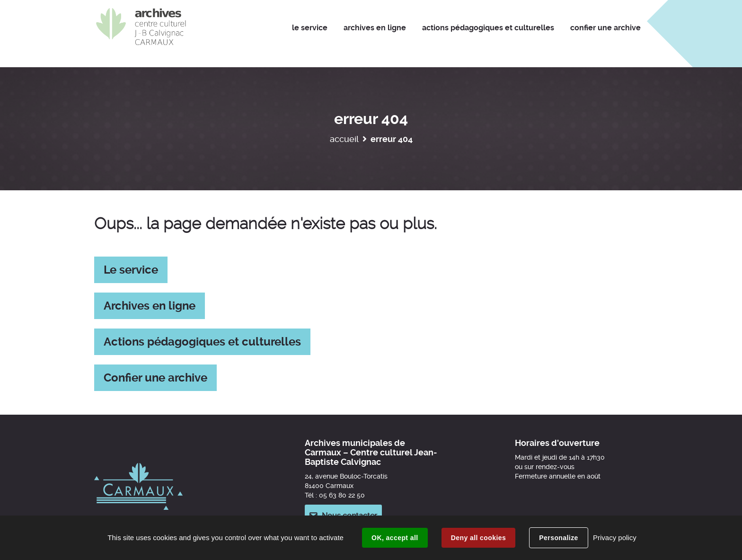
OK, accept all (395, 538)
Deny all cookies (478, 538)
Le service (131, 270)
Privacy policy (615, 538)
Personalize (558, 538)
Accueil (344, 139)
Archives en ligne (150, 306)
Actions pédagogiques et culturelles (202, 342)
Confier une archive (155, 378)
